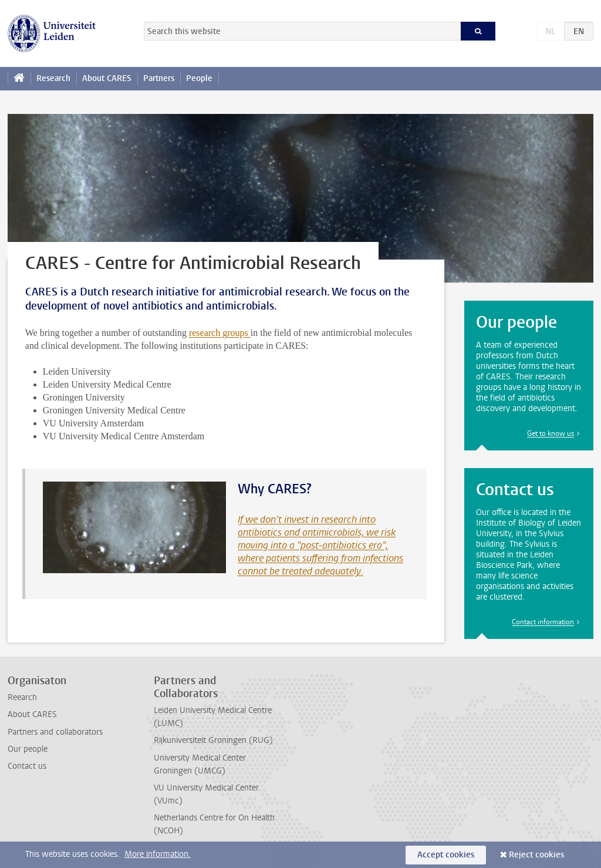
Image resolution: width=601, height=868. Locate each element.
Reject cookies (536, 855)
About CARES (107, 78)
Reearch (22, 697)
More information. (158, 854)
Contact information (543, 622)
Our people (28, 749)
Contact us (27, 766)
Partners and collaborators (55, 732)
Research (53, 78)
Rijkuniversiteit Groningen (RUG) (213, 740)
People (199, 78)
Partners (159, 78)
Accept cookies (446, 855)
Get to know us (551, 433)
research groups (220, 333)
